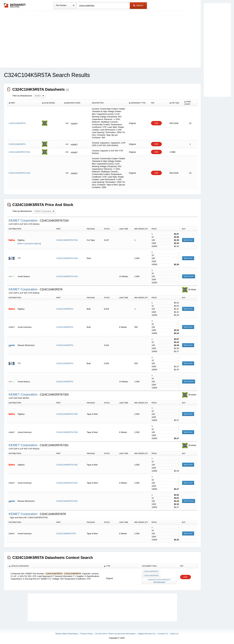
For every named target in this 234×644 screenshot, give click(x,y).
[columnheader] (24, 103)
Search (138, 5)
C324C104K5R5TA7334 (67, 240)
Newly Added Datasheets (67, 634)
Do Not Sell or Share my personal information (115, 634)
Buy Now (188, 240)
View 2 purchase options (29, 243)
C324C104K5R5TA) (151, 575)
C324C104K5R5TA (65, 309)
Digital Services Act (147, 634)
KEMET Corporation (23, 220)
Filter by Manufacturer (22, 96)
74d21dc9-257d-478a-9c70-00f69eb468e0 (159, 581)
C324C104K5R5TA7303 (67, 414)
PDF (156, 123)
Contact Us (163, 634)
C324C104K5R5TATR (66, 534)
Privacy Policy (87, 634)
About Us (174, 634)
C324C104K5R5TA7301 (67, 465)
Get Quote (189, 276)
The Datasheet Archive (15, 5)
